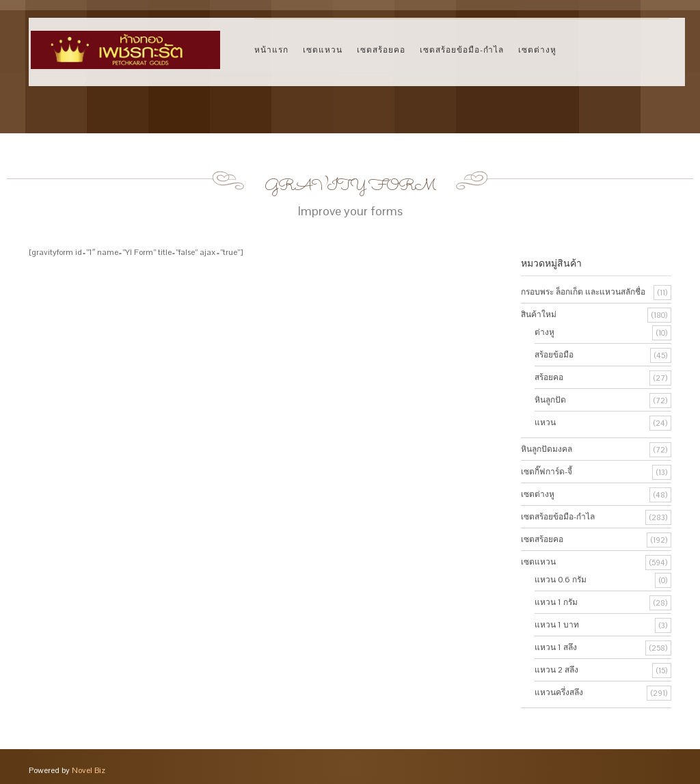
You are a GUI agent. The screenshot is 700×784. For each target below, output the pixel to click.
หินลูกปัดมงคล (547, 449)
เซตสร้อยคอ (381, 50)
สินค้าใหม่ (539, 314)
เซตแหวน (323, 50)
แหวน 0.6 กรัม (561, 580)
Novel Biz (89, 770)
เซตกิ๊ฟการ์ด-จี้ (547, 472)
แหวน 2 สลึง (556, 670)
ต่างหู (544, 332)
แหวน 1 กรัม (556, 602)
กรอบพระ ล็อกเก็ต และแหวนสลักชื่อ (583, 292)
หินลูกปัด (550, 400)
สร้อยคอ (549, 377)
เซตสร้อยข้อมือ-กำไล (462, 50)
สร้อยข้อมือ (554, 355)
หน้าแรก (271, 50)
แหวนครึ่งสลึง (559, 692)
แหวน (545, 422)
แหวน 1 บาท (557, 625)
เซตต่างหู (537, 50)
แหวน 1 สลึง (556, 647)
